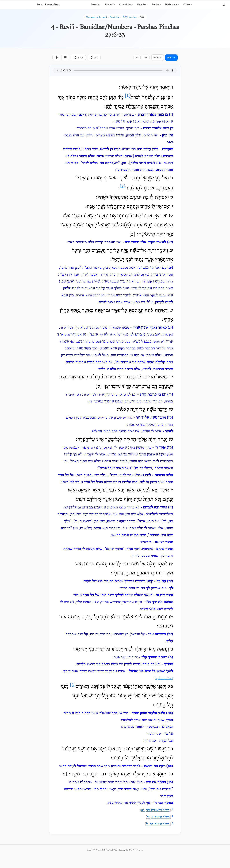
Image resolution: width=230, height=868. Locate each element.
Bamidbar (115, 17)
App (94, 57)
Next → (171, 57)
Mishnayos (172, 4)
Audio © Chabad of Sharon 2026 (102, 850)
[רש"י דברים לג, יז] (164, 679)
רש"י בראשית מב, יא (155, 810)
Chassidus (126, 4)
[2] (123, 186)
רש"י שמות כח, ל (158, 824)
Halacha (142, 4)
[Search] (224, 5)
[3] (73, 685)
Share (78, 57)
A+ (146, 57)
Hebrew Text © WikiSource (131, 850)
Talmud (110, 4)
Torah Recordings (48, 4)
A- (137, 57)
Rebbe (156, 4)
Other (188, 4)
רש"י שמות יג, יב (158, 817)
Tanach (95, 4)
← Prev (158, 57)
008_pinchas (130, 17)
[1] (128, 96)
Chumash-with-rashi (96, 17)
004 (142, 17)
